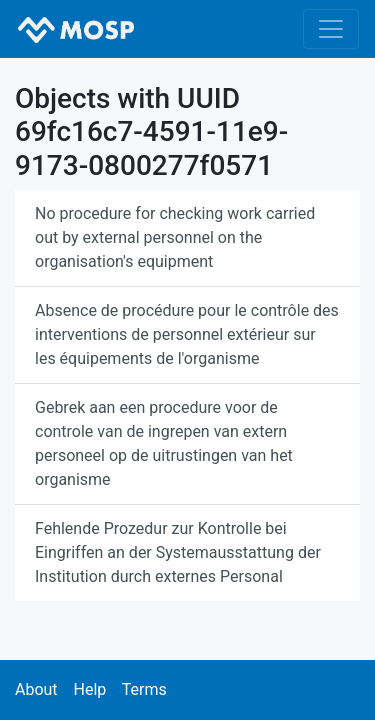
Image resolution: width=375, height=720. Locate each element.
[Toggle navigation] (331, 29)
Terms (144, 689)
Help (89, 689)
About (36, 689)
